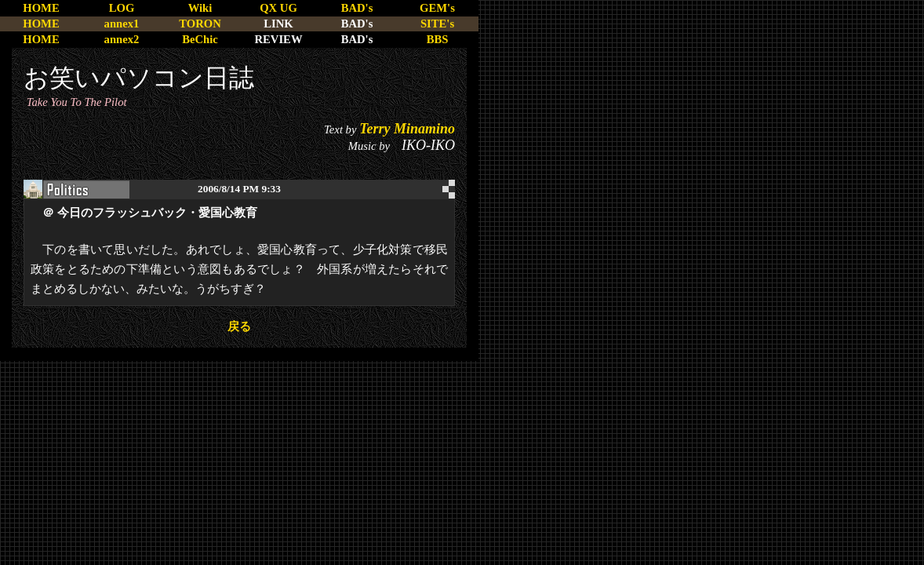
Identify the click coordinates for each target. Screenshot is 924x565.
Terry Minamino (407, 129)
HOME (41, 8)
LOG (122, 8)
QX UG (278, 8)
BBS (438, 39)
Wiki (200, 8)
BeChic (200, 39)
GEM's (437, 8)
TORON (200, 24)
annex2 (122, 39)
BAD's (357, 8)
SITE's (437, 24)
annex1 (122, 24)
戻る (239, 326)
